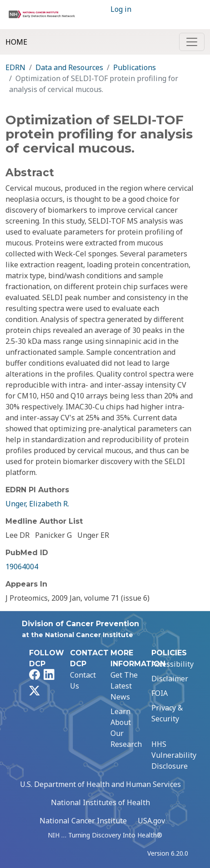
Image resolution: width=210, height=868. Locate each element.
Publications (135, 67)
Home (16, 42)
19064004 (22, 567)
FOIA (160, 693)
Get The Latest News (124, 686)
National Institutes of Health (100, 802)
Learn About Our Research (126, 728)
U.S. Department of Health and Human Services (100, 784)
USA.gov (151, 821)
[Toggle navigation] (192, 42)
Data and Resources (69, 67)
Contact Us (83, 680)
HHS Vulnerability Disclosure (174, 755)
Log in (121, 9)
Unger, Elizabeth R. (37, 504)
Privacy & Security (167, 713)
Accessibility (172, 664)
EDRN (15, 67)
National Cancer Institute (83, 821)
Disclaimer (170, 679)
